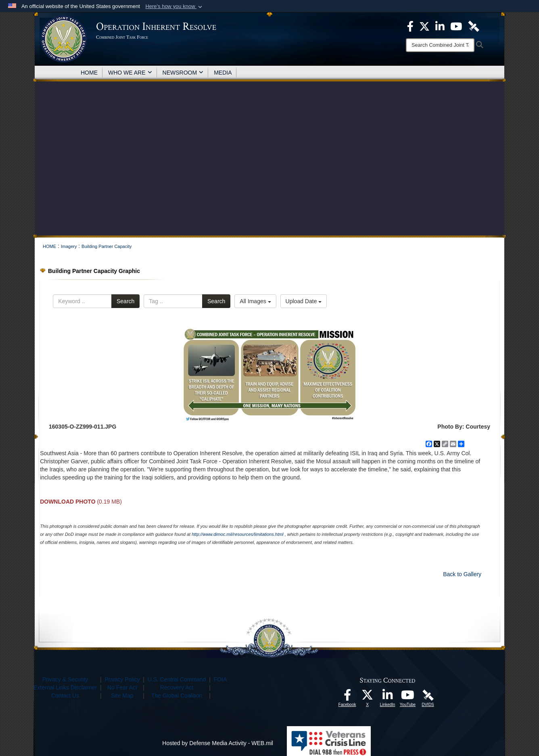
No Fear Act (122, 687)
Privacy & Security (65, 679)
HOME (89, 73)
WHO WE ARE (130, 73)
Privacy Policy (122, 679)
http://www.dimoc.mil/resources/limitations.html (237, 534)
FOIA (220, 679)
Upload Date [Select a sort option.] (304, 301)
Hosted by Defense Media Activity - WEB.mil (218, 743)
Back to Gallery (462, 574)
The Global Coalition (177, 696)
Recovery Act (177, 687)
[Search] (440, 45)
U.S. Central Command (177, 679)
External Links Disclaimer (65, 687)
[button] (174, 6)
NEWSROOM (183, 73)
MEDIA (223, 73)
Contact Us (65, 696)
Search (125, 301)
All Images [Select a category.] (255, 301)
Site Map (122, 696)
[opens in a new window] (347, 697)
